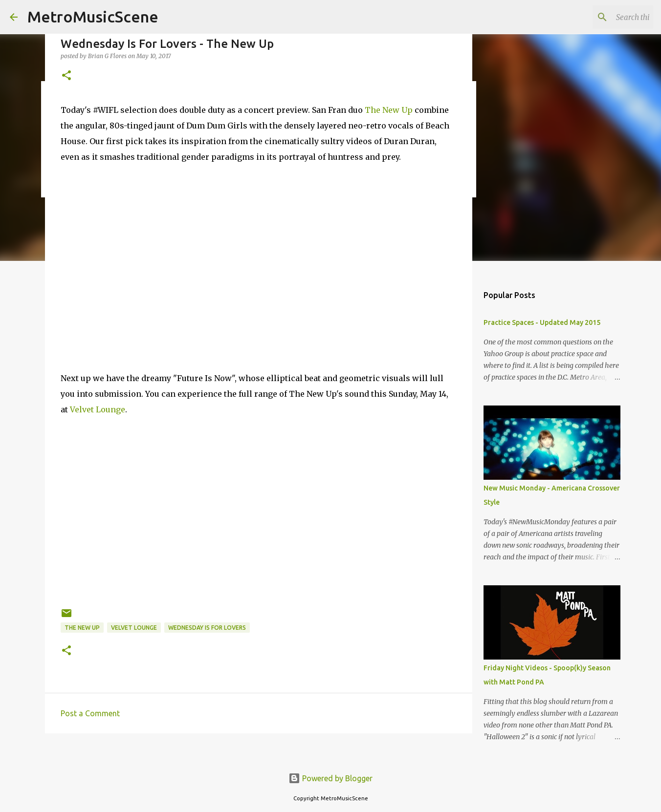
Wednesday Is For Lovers (207, 628)
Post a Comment (90, 713)
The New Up (389, 110)
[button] (66, 76)
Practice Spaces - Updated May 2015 (542, 322)
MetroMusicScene (93, 17)
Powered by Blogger (330, 778)
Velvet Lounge (98, 409)
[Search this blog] (602, 17)
